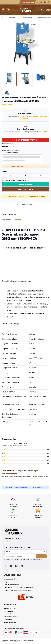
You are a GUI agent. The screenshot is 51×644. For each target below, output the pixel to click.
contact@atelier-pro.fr (35, 117)
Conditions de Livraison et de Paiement (17, 590)
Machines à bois (27, 17)
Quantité (5, 171)
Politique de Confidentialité (10, 642)
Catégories (13, 17)
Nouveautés (8, 620)
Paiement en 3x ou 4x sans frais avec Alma (18, 587)
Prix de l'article (7, 144)
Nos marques (8, 611)
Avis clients (19, 219)
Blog (5, 582)
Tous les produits (9, 608)
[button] (25, 205)
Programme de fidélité (11, 585)
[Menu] (3, 10)
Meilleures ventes (10, 622)
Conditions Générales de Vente (11, 640)
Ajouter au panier (26, 184)
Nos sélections (9, 614)
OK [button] (42, 556)
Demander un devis (25, 189)
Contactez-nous (27, 2)
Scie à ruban (7, 104)
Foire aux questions (10, 579)
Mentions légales (28, 640)
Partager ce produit (25, 205)
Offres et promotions (11, 617)
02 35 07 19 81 (23, 116)
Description (6, 219)
